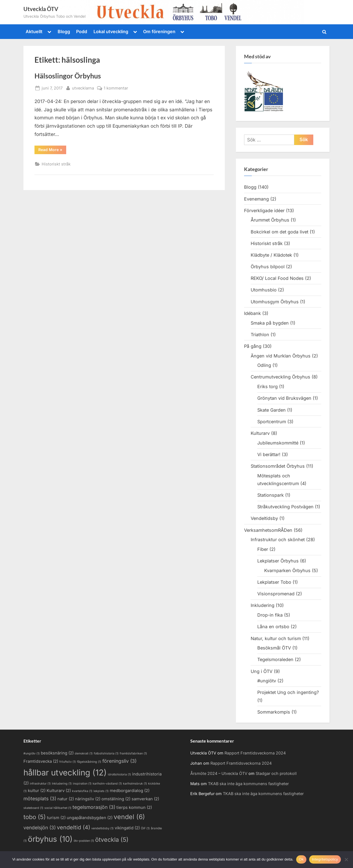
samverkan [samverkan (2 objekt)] (145, 799)
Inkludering (263, 605)
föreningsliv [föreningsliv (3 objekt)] (119, 761)
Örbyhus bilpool (268, 267)
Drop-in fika (270, 615)
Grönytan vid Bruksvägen (284, 398)
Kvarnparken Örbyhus (287, 570)
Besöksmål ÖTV (274, 648)
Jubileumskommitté (278, 443)
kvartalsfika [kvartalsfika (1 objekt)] (82, 791)
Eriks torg (268, 386)
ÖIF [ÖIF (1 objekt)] (145, 828)
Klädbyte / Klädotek (271, 255)
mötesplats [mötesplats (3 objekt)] (40, 799)
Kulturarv (260, 433)
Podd (82, 31)
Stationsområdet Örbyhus (278, 466)
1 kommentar (116, 88)
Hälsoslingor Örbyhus (68, 76)
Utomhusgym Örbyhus (275, 302)
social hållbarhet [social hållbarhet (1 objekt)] (58, 808)
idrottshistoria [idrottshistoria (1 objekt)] (119, 774)
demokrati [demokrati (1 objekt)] (84, 753)
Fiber (263, 549)
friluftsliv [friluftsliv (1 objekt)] (68, 762)
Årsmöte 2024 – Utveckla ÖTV (219, 773)
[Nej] (346, 859)
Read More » (52, 151)
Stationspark (271, 495)
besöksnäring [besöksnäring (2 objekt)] (57, 753)
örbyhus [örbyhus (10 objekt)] (50, 839)
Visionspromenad (276, 594)
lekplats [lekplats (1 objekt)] (101, 791)
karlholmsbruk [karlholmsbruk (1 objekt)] (135, 784)
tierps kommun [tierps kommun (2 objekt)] (134, 807)
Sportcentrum (272, 422)
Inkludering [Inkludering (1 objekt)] (62, 784)
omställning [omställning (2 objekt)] (116, 799)
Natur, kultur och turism (276, 638)
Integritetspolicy (325, 859)
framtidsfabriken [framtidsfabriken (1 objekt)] (133, 753)
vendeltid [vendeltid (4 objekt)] (73, 827)
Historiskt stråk (56, 164)
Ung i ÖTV (262, 671)
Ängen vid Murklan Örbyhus (281, 356)
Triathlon (260, 335)
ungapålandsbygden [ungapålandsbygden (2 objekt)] (90, 818)
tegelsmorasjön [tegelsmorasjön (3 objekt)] (94, 807)
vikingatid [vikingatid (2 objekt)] (127, 828)
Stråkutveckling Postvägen (285, 507)
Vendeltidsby (264, 518)
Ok (301, 859)
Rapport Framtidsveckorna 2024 (255, 753)
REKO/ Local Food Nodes (277, 278)
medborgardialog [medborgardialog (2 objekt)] (130, 791)
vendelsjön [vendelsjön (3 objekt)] (40, 828)
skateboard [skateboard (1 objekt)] (33, 808)
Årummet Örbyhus (270, 220)
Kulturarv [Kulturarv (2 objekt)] (59, 791)
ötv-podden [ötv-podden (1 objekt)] (84, 841)
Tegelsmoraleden (275, 659)
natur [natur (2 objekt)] (66, 799)
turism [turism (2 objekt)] (56, 818)
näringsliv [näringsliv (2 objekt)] (88, 799)
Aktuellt (34, 31)
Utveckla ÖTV (41, 9)
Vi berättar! (269, 454)
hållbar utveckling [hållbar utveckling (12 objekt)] (65, 773)
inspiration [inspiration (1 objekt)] (82, 784)
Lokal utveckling (111, 31)
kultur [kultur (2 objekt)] (37, 791)
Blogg (64, 31)
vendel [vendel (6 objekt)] (129, 817)
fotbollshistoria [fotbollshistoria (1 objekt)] (106, 753)
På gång (253, 346)
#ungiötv (267, 681)
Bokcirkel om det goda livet (280, 232)
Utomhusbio (264, 290)
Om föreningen (159, 31)
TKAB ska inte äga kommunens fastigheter (248, 784)
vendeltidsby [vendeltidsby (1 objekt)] (102, 828)
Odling (264, 365)
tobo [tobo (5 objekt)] (35, 817)
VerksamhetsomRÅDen (268, 530)
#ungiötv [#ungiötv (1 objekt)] (32, 753)
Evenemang (256, 199)
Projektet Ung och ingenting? (288, 692)
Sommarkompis (274, 712)
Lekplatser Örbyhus (278, 561)
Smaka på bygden (270, 323)
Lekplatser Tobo (274, 582)
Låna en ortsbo (273, 627)
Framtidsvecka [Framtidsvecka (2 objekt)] (41, 761)
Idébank (252, 313)
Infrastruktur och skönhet (278, 540)
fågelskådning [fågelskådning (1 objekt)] (89, 762)
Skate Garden (272, 410)
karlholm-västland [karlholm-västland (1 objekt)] (107, 784)
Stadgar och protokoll (276, 773)
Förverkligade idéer (264, 211)
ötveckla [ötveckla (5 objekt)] (112, 840)
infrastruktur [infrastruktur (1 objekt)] (40, 784)
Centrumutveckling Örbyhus (280, 377)
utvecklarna (83, 87)
